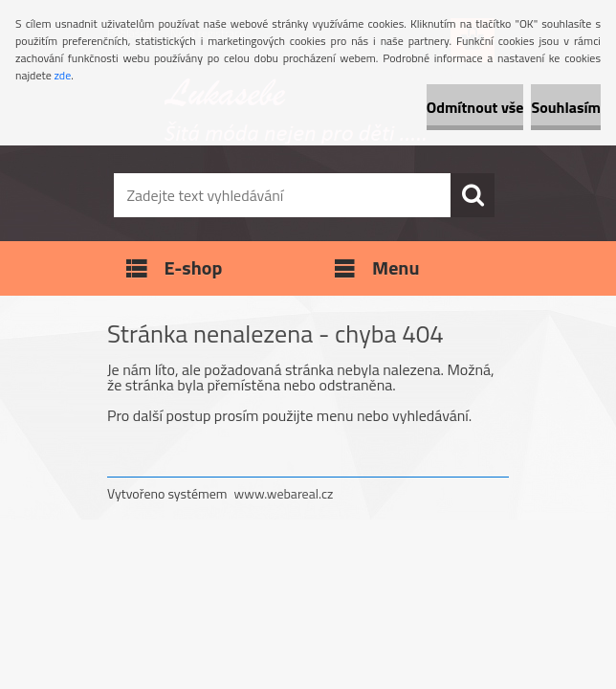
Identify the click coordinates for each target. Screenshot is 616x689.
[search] (473, 195)
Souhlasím (566, 107)
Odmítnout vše (475, 107)
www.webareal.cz (284, 493)
